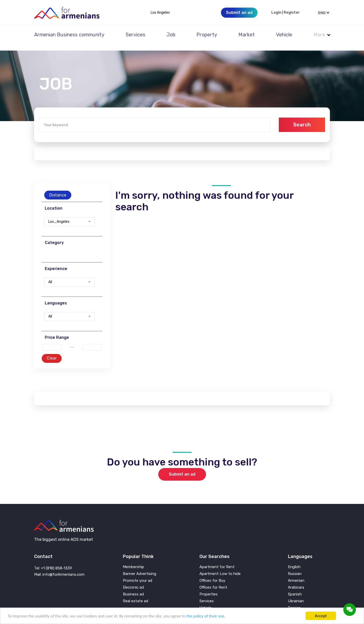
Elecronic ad (133, 581)
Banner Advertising (140, 567)
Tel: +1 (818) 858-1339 (53, 561)
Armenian (296, 574)
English (294, 560)
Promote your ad (138, 574)
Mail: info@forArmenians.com (59, 568)
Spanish (295, 587)
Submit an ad (182, 467)
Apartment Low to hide (220, 567)
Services (135, 35)
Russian (295, 567)
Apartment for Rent (217, 560)
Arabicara (296, 581)
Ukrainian (296, 594)
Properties (209, 587)
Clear (52, 351)
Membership (133, 560)
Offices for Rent (213, 581)
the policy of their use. (206, 616)
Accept (321, 616)
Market (247, 35)
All (50, 275)
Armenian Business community (69, 35)
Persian (294, 601)
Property (207, 35)
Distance (58, 188)
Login (276, 13)
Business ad (133, 587)
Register (292, 13)
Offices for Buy (212, 574)
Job (171, 35)
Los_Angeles (59, 215)
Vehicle (284, 35)
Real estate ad (135, 594)
